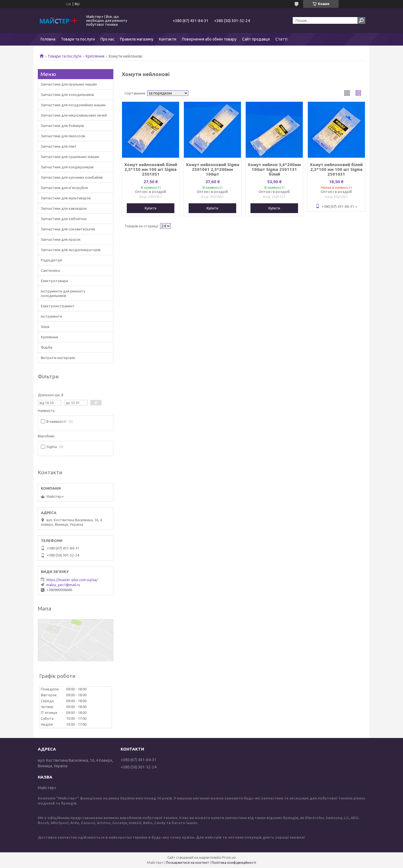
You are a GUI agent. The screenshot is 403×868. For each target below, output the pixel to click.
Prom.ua (229, 858)
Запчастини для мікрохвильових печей (74, 115)
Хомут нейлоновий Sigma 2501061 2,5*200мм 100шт (213, 169)
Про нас (107, 39)
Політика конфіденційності (234, 863)
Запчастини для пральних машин (69, 84)
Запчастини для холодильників (67, 95)
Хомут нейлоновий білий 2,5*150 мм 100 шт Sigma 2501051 (151, 169)
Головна (48, 39)
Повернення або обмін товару (209, 39)
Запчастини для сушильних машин (70, 157)
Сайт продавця (256, 39)
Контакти (168, 39)
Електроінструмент (58, 306)
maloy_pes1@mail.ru (63, 585)
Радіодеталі (51, 260)
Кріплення (95, 56)
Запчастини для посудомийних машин (73, 105)
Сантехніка (50, 270)
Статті (281, 39)
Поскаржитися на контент (188, 863)
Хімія (45, 327)
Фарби (47, 347)
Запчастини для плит (59, 146)
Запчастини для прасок (61, 239)
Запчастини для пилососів (63, 136)
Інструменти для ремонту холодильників (63, 293)
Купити (151, 208)
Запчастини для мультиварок (66, 198)
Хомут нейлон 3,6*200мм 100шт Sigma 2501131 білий (274, 169)
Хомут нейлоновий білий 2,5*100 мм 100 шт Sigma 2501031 (336, 169)
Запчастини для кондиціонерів (67, 167)
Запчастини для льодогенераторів (71, 250)
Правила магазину (137, 39)
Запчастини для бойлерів (62, 126)
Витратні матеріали (58, 358)
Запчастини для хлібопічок (64, 219)
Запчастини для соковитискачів (68, 229)
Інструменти (51, 316)
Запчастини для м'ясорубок (65, 188)
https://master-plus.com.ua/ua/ (72, 580)
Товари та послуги (78, 39)
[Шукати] (361, 20)
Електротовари (54, 281)
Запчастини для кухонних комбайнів (72, 177)
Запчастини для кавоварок (64, 208)
